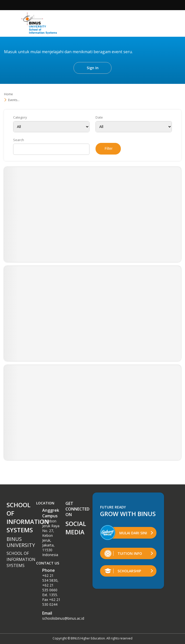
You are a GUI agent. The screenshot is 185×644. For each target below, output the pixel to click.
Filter (109, 148)
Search (19, 140)
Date (99, 117)
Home (8, 94)
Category (20, 117)
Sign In (93, 68)
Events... (14, 100)
